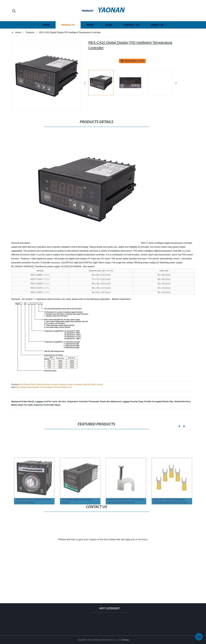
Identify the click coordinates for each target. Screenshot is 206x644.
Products (68, 30)
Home (46, 30)
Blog (109, 30)
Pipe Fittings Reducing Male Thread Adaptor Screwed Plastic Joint (44, 387)
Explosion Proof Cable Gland (47, 405)
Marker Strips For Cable (22, 405)
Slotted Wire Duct (182, 402)
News (90, 30)
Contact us (132, 30)
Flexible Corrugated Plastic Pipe (159, 402)
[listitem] (103, 82)
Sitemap (125, 640)
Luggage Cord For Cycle (46, 402)
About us (157, 30)
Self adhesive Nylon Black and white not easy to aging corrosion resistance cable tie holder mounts (61, 384)
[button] (14, 11)
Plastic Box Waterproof (110, 402)
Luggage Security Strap (132, 402)
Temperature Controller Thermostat (83, 402)
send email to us (132, 61)
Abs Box (62, 402)
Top (199, 636)
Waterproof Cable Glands (23, 402)
